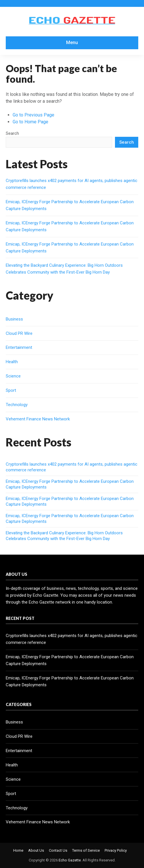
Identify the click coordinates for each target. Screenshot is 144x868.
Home (18, 850)
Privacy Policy (116, 850)
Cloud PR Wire (19, 333)
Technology (17, 405)
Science (13, 376)
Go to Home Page (30, 122)
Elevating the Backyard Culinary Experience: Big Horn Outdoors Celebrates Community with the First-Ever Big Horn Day (64, 536)
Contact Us (58, 850)
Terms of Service (86, 850)
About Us (36, 850)
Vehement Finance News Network (38, 419)
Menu (72, 42)
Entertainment (19, 347)
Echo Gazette (70, 860)
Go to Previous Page (33, 115)
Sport (11, 390)
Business (14, 319)
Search (12, 133)
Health (12, 362)
